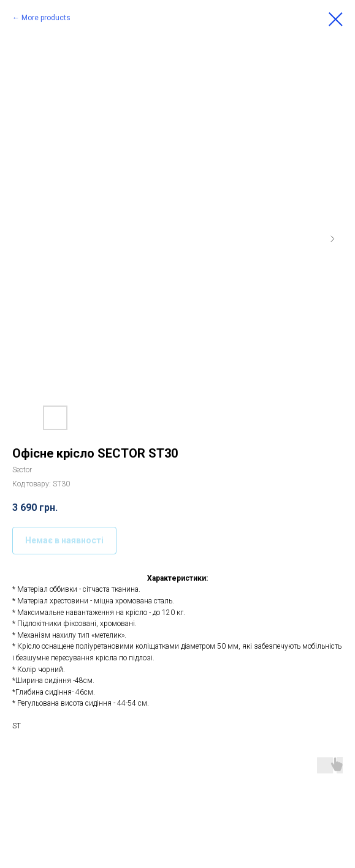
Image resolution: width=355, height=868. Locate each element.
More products (46, 18)
